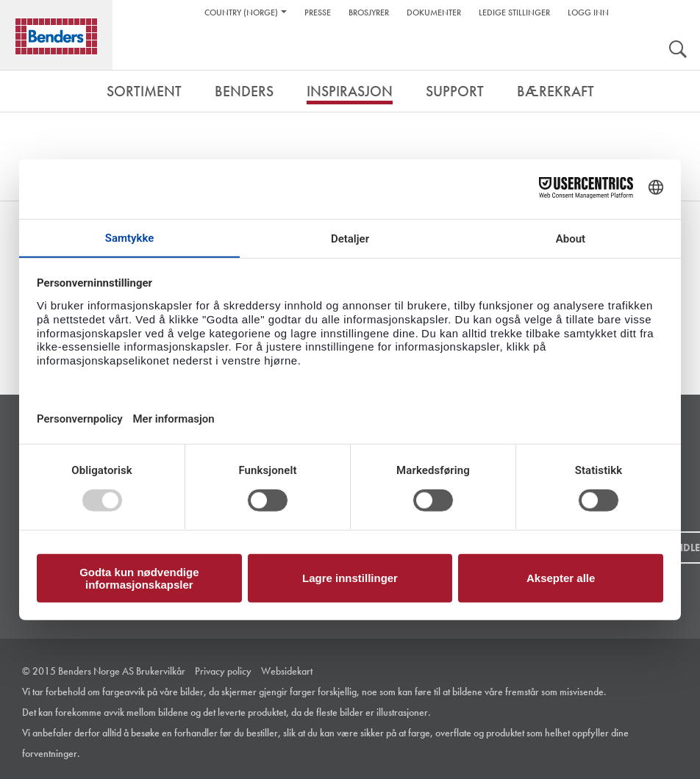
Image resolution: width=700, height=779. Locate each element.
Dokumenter (434, 12)
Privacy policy (223, 671)
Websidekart (287, 671)
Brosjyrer (369, 12)
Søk (678, 51)
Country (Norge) (241, 12)
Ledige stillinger (514, 12)
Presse (318, 12)
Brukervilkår (161, 671)
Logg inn (588, 12)
